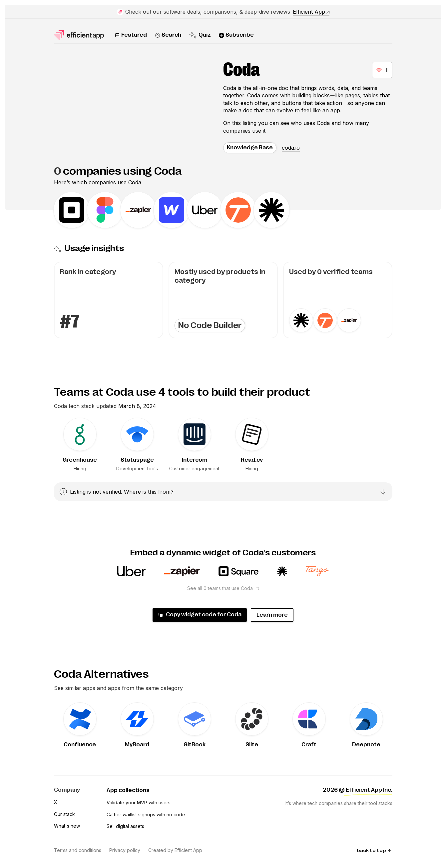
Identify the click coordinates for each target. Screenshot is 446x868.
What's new (67, 826)
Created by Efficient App (175, 850)
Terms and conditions (78, 850)
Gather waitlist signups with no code (146, 814)
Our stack (64, 814)
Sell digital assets (125, 826)
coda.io (291, 148)
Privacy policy (125, 850)
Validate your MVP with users (139, 802)
